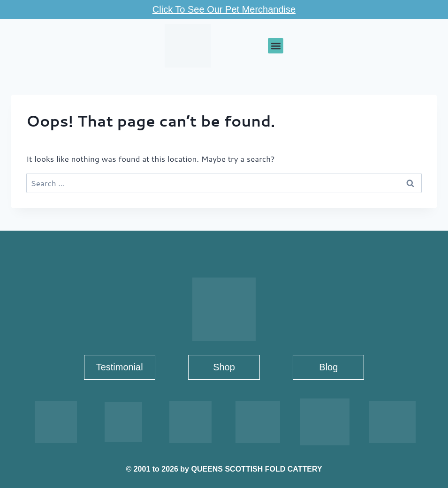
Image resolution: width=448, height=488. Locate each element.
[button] (276, 46)
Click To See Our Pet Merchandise (224, 9)
